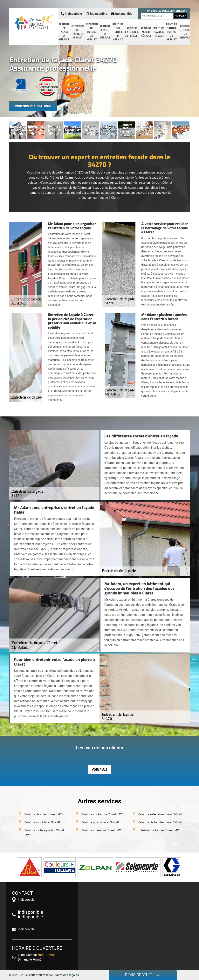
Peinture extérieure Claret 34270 (160, 814)
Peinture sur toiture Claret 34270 (103, 814)
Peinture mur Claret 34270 (42, 822)
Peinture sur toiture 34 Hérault (118, 32)
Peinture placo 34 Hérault (159, 32)
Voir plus (99, 770)
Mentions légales (67, 975)
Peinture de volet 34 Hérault (105, 32)
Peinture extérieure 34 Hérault (132, 32)
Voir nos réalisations (33, 106)
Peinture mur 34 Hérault (146, 32)
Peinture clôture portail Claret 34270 (44, 833)
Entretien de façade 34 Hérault (78, 32)
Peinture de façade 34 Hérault (64, 32)
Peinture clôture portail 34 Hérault (172, 32)
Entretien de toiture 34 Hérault (92, 32)
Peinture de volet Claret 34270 (45, 814)
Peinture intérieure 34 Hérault (185, 32)
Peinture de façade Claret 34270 (160, 822)
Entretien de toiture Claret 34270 (160, 830)
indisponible (71, 14)
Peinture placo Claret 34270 (100, 822)
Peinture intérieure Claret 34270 (103, 830)
